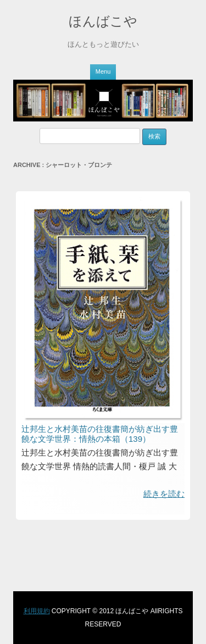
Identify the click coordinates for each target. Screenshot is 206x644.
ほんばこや (103, 21)
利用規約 (37, 611)
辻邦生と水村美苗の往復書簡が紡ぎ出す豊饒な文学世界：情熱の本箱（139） (100, 434)
